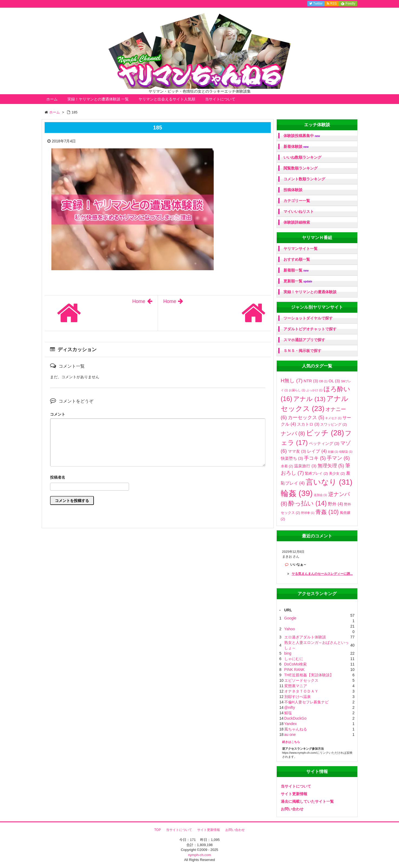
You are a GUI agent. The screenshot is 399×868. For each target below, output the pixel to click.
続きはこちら (291, 742)
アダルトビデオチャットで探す (310, 329)
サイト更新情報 (294, 794)
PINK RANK (294, 670)
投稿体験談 (293, 190)
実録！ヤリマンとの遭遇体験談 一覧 (98, 99)
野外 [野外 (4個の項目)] (336, 504)
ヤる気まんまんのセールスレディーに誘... (322, 574)
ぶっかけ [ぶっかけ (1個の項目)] (314, 390)
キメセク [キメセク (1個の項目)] (333, 418)
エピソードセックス (301, 680)
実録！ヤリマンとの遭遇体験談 (310, 292)
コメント (58, 414)
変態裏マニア (296, 686)
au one (290, 735)
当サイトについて (220, 99)
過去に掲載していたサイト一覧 (307, 801)
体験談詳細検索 (297, 222)
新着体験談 (296, 147)
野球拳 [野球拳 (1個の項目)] (308, 513)
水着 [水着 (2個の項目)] (287, 466)
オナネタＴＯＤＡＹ (301, 691)
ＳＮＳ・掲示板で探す (302, 351)
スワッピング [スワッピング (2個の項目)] (334, 424)
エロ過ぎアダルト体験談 (305, 637)
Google (290, 618)
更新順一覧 (298, 281)
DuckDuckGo (295, 718)
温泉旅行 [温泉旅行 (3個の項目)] (305, 466)
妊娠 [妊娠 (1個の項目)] (333, 452)
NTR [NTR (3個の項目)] (311, 381)
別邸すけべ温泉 (298, 697)
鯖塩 (288, 713)
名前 (158, 478)
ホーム (52, 99)
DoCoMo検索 (296, 664)
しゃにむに (294, 659)
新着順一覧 (296, 270)
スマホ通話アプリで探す (304, 340)
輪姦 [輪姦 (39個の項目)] (297, 493)
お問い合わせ (292, 809)
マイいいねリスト (299, 211)
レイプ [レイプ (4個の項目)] (317, 451)
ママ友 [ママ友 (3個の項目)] (297, 451)
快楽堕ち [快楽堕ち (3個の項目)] (292, 458)
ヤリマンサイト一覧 (301, 249)
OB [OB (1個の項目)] (323, 381)
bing (288, 653)
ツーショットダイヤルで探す (308, 318)
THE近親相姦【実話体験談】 (309, 675)
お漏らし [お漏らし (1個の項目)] (297, 390)
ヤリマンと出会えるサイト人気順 (167, 99)
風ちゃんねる (296, 729)
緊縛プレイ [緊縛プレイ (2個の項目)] (316, 473)
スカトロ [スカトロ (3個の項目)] (308, 424)
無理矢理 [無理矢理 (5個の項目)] (331, 466)
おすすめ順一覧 (297, 259)
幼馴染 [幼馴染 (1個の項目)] (346, 452)
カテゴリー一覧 (297, 201)
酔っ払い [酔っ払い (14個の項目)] (308, 503)
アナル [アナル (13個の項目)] (309, 399)
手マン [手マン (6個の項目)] (338, 458)
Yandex (291, 724)
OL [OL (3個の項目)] (334, 381)
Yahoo (290, 629)
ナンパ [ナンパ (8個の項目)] (293, 433)
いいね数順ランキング (302, 157)
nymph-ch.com (199, 855)
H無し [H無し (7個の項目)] (292, 381)
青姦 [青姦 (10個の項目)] (327, 512)
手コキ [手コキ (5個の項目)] (315, 458)
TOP (157, 830)
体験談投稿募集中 (302, 136)
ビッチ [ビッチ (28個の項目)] (325, 433)
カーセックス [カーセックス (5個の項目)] (306, 417)
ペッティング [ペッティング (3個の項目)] (324, 443)
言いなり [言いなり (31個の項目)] (329, 482)
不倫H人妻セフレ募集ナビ (306, 702)
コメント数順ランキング (304, 179)
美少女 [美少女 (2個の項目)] (337, 473)
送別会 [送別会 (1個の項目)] (320, 495)
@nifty (290, 707)
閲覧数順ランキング (301, 168)
